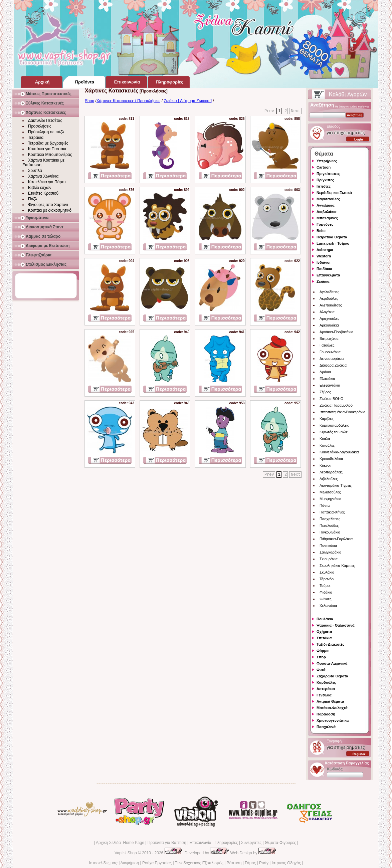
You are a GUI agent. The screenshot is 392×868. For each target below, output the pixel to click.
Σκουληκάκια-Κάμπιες (337, 566)
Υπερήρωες (327, 161)
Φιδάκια (326, 592)
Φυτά (321, 670)
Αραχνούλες (329, 318)
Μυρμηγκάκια (330, 499)
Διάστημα (325, 250)
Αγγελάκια (326, 205)
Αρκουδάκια (329, 325)
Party (264, 863)
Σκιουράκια (329, 559)
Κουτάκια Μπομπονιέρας (50, 155)
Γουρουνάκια (330, 352)
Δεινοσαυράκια (332, 359)
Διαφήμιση (130, 863)
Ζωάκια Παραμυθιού (336, 405)
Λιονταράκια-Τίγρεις (336, 485)
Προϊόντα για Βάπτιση (167, 843)
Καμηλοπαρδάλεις (334, 425)
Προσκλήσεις (40, 126)
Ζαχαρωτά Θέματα (332, 676)
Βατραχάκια (329, 339)
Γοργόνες (325, 224)
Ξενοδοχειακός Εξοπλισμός (199, 863)
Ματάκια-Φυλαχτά (332, 708)
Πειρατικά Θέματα (332, 237)
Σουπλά (35, 171)
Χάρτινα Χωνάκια (43, 176)
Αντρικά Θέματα (330, 701)
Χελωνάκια (328, 606)
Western (324, 256)
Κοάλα (325, 439)
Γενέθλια (324, 695)
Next (296, 111)
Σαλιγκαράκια (330, 552)
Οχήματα (324, 632)
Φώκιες (326, 599)
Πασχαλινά (326, 727)
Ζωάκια (323, 281)
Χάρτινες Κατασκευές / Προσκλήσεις (129, 101)
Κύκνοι (325, 465)
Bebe (321, 231)
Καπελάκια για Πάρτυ (47, 182)
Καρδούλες (326, 682)
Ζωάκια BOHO (331, 399)
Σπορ (321, 657)
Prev (269, 111)
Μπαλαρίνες (327, 218)
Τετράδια (36, 138)
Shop (89, 101)
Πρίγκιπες (325, 180)
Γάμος (250, 863)
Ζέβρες (325, 392)
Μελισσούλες (330, 492)
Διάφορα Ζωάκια (333, 365)
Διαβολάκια (327, 212)
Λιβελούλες (329, 479)
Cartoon (324, 167)
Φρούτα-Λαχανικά (332, 663)
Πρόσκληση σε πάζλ (46, 132)
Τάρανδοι (327, 579)
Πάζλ (33, 199)
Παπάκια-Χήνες (332, 512)
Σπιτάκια (324, 638)
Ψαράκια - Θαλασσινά (336, 625)
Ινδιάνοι (324, 262)
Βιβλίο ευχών (40, 188)
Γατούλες (327, 345)
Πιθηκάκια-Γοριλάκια (336, 539)
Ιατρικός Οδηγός (286, 863)
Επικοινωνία (200, 843)
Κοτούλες (327, 445)
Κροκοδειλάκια (331, 459)
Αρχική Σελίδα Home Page (120, 843)
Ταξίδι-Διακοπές (330, 644)
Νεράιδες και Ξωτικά (334, 193)
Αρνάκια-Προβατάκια (336, 332)
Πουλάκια (325, 619)
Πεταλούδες (329, 525)
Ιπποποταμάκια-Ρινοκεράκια (342, 412)
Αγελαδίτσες (329, 292)
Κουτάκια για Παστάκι (47, 149)
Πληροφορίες (226, 843)
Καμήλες (327, 419)
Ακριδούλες (329, 298)
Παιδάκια (324, 269)
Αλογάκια (327, 312)
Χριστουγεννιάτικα (333, 720)
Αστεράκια (326, 689)
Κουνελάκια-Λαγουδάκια (339, 452)
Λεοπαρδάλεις (331, 472)
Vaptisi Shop (126, 853)
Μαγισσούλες (328, 199)
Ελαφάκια (327, 379)
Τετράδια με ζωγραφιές (48, 143)
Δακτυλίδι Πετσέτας (45, 121)
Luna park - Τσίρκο (333, 243)
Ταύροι (325, 586)
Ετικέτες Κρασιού (43, 193)
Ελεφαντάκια (330, 385)
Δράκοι (325, 372)
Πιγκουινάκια (330, 532)
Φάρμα (323, 651)
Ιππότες (324, 186)
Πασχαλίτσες (330, 519)
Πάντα (325, 505)
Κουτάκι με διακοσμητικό (50, 210)
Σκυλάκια (327, 572)
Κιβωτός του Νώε (334, 432)
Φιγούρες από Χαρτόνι (48, 205)
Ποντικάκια (328, 546)
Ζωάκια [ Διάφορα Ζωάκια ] (188, 101)
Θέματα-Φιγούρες (280, 843)
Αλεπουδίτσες (331, 305)
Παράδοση (326, 714)
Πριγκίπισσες (328, 174)
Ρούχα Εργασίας (157, 863)
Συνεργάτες (251, 843)
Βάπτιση (234, 863)
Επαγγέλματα (328, 275)
